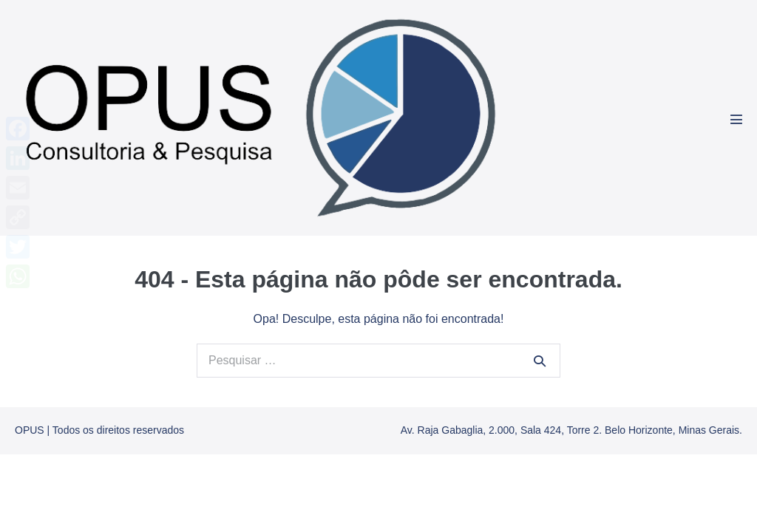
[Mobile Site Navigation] (736, 119)
